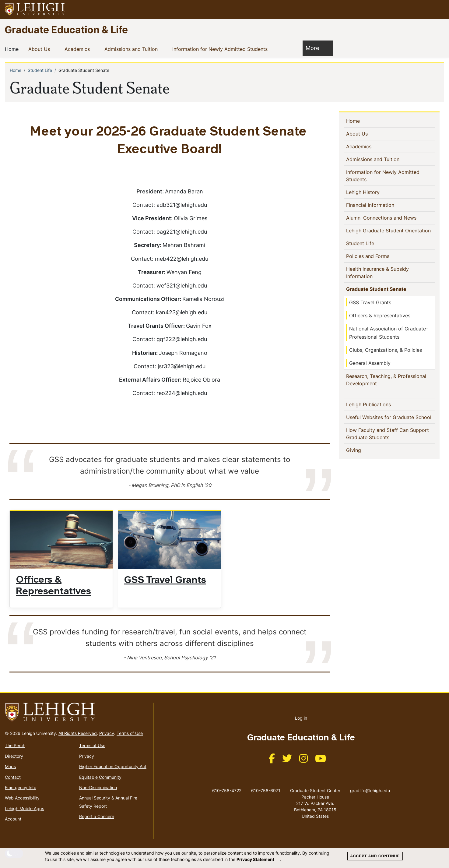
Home (13, 49)
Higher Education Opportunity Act (113, 766)
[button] (439, 9)
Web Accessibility (22, 798)
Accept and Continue (375, 856)
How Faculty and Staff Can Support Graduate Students (388, 434)
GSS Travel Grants (165, 580)
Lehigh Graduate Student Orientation (390, 230)
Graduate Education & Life (66, 29)
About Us (40, 49)
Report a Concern (97, 816)
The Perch (15, 745)
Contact (13, 777)
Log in (301, 718)
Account (13, 819)
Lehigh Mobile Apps (25, 808)
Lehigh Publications (378, 404)
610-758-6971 (266, 790)
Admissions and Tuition (132, 49)
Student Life (40, 70)
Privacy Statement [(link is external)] (258, 859)
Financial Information (371, 205)
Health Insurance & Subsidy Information (377, 273)
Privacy (107, 733)
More (315, 48)
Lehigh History (364, 192)
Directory (14, 756)
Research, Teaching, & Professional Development (386, 380)
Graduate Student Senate (377, 289)
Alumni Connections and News (390, 217)
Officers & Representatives (380, 316)
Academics (78, 49)
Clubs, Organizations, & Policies (386, 350)
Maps (10, 766)
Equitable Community (100, 777)
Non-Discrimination (98, 787)
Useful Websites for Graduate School (390, 417)
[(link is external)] (272, 760)
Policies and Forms (378, 256)
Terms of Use (130, 733)
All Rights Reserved (78, 733)
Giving (363, 450)
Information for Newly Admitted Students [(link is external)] (225, 49)
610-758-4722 (227, 790)
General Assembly (370, 363)
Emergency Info (21, 787)
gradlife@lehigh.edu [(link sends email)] (370, 784)
